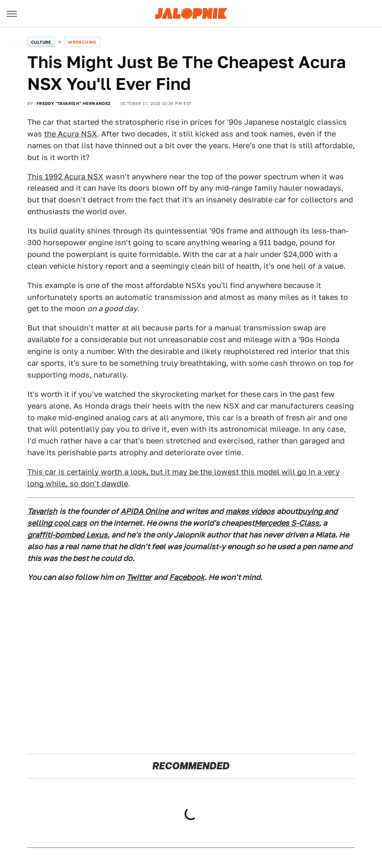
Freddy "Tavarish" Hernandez (74, 103)
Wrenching (82, 42)
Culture (41, 42)
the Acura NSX (71, 134)
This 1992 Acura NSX (65, 177)
